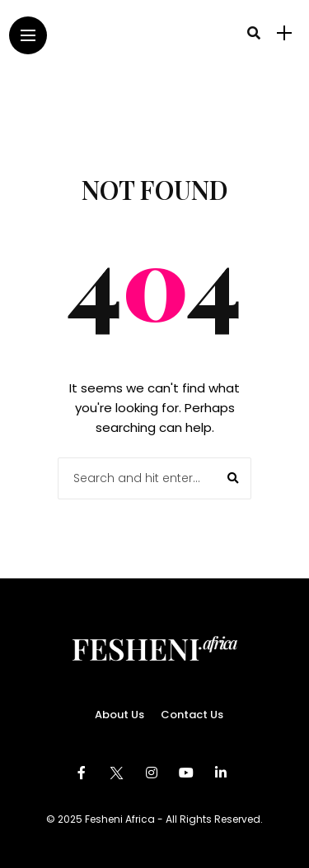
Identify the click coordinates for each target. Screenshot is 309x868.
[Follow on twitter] (118, 773)
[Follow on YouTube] (189, 773)
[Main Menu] (28, 36)
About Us (119, 715)
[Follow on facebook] (84, 773)
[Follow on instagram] (154, 773)
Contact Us (192, 715)
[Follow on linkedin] (223, 773)
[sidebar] (284, 33)
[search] (254, 33)
